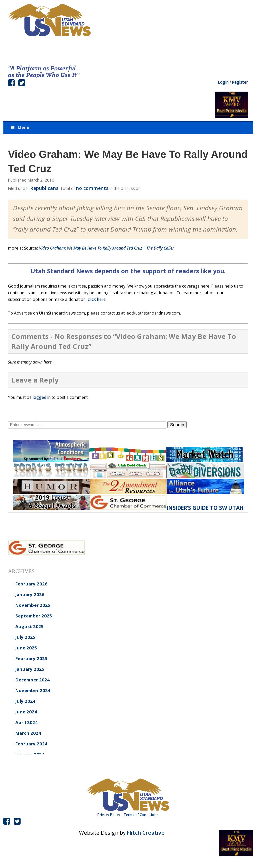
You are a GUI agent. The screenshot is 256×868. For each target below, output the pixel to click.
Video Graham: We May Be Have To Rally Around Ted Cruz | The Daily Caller (106, 248)
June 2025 (26, 648)
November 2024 (33, 690)
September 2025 (34, 616)
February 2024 (31, 744)
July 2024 (25, 701)
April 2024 (26, 722)
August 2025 (29, 626)
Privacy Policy (109, 815)
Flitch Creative (146, 833)
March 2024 (28, 733)
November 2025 (33, 605)
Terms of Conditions (141, 815)
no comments (92, 188)
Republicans (44, 188)
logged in (42, 397)
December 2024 (32, 680)
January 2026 (30, 594)
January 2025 (30, 669)
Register (240, 82)
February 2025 (31, 658)
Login (223, 82)
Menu (20, 127)
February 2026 (31, 584)
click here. (97, 299)
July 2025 (25, 637)
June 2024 (26, 712)
